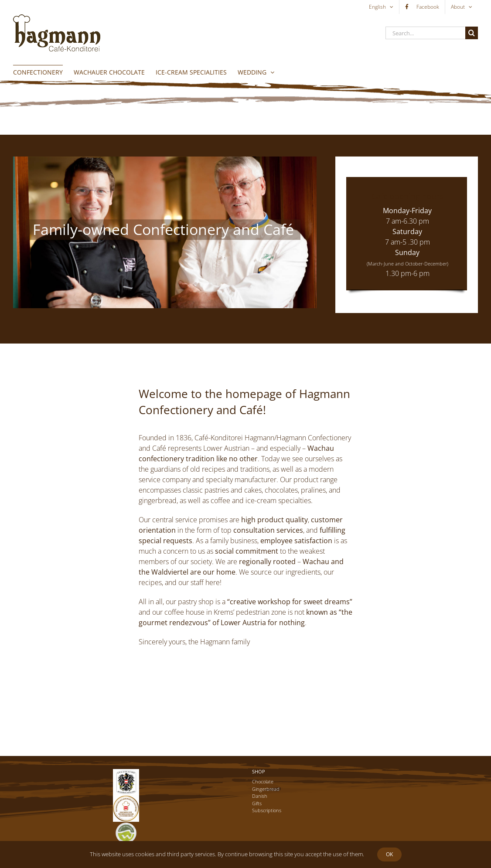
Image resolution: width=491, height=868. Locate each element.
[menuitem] (381, 7)
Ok (389, 854)
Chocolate (263, 781)
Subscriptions (267, 810)
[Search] (472, 33)
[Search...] (425, 33)
